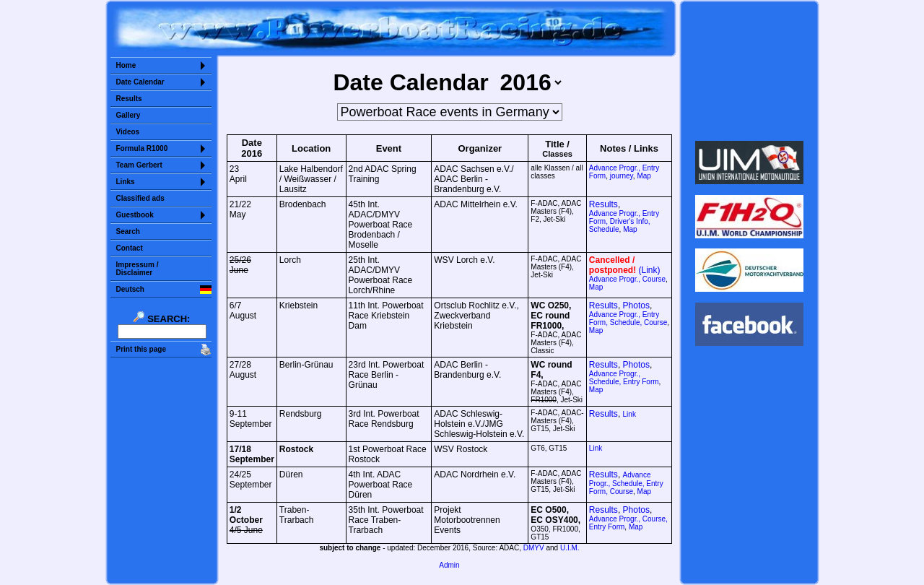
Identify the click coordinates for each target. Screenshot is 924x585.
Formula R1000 (142, 148)
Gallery (128, 115)
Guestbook (135, 215)
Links (126, 182)
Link (629, 414)
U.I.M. (570, 548)
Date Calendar (140, 82)
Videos (128, 132)
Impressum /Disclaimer (138, 269)
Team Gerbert (139, 165)
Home (126, 65)
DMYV (534, 548)
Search (128, 231)
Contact (130, 248)
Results (129, 99)
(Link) (650, 270)
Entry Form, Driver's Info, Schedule (624, 221)
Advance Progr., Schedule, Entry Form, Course (626, 483)
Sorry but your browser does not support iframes (749, 71)
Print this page (141, 349)
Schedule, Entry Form (624, 378)
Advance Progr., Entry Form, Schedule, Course (628, 318)
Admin (449, 565)
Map (644, 176)
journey (622, 176)
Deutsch (130, 289)
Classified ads (140, 198)
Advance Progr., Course (627, 279)
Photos (636, 305)
